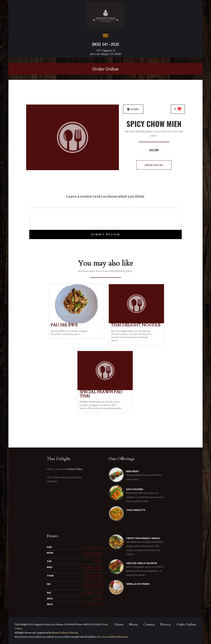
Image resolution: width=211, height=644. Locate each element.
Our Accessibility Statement (112, 637)
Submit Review (105, 234)
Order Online (105, 69)
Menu (133, 624)
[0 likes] (178, 109)
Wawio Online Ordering (65, 633)
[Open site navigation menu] (105, 36)
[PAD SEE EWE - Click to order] (76, 322)
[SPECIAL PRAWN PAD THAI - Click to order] (105, 389)
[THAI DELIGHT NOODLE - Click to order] (136, 322)
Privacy (165, 624)
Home (119, 624)
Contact (149, 624)
